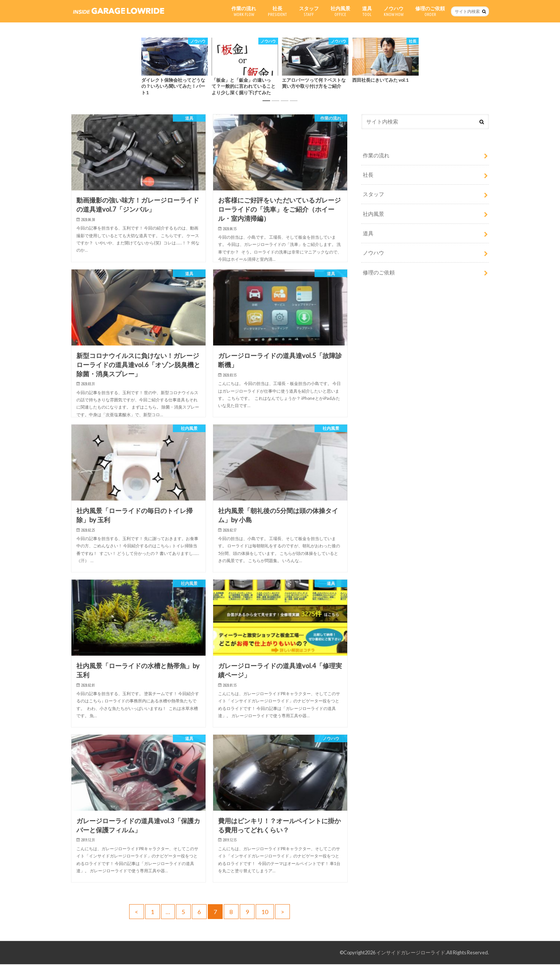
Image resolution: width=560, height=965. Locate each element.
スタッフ (309, 11)
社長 (277, 11)
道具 (367, 11)
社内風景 (340, 11)
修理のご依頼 (430, 11)
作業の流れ (244, 11)
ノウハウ (394, 11)
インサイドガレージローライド (411, 953)
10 (265, 912)
